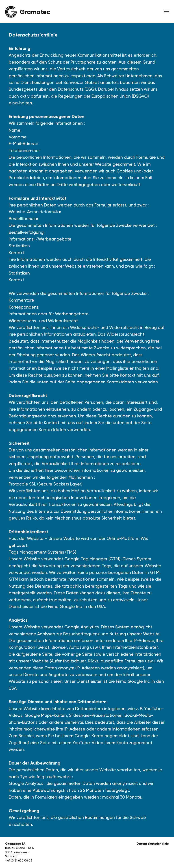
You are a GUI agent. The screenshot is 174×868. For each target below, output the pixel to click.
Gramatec (35, 12)
